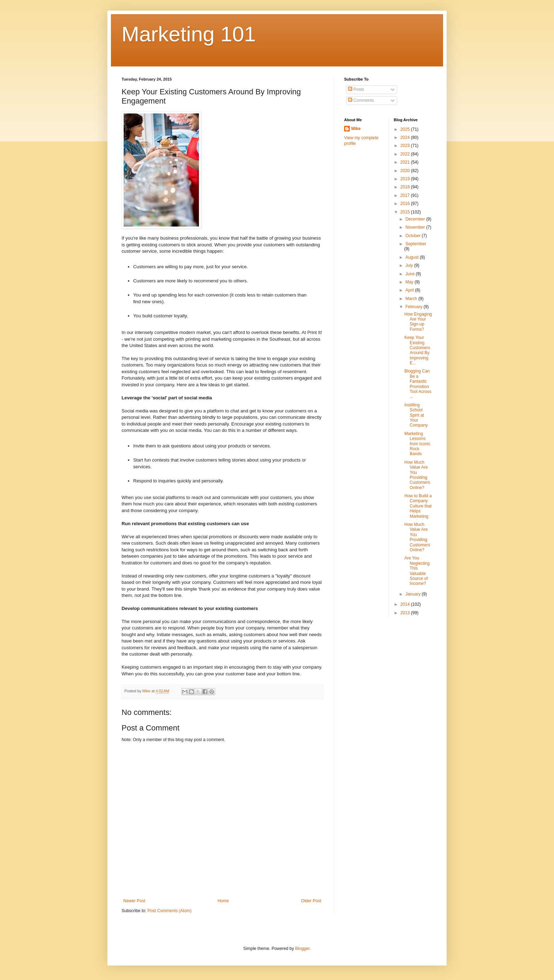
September (416, 244)
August (412, 257)
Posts (356, 89)
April (410, 290)
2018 (406, 187)
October (413, 236)
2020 (406, 171)
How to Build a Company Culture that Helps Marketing (418, 506)
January (413, 594)
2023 (406, 146)
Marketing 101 (189, 34)
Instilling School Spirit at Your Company (416, 415)
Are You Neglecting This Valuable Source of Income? (417, 571)
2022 (406, 154)
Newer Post (134, 901)
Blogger (302, 949)
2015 (406, 212)
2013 (406, 613)
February (414, 307)
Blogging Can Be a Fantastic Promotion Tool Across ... (418, 384)
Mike (356, 129)
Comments (361, 100)
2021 (406, 162)
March (412, 299)
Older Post (311, 901)
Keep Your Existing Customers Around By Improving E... (417, 350)
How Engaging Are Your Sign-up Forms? (418, 322)
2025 (406, 129)
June (410, 274)
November (416, 227)
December (416, 219)
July (410, 265)
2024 (406, 137)
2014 (406, 604)
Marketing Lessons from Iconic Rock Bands (417, 444)
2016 (406, 204)
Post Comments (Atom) (169, 911)
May (410, 282)
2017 (406, 195)
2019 (406, 179)
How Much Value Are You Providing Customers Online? (417, 475)
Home (223, 901)
